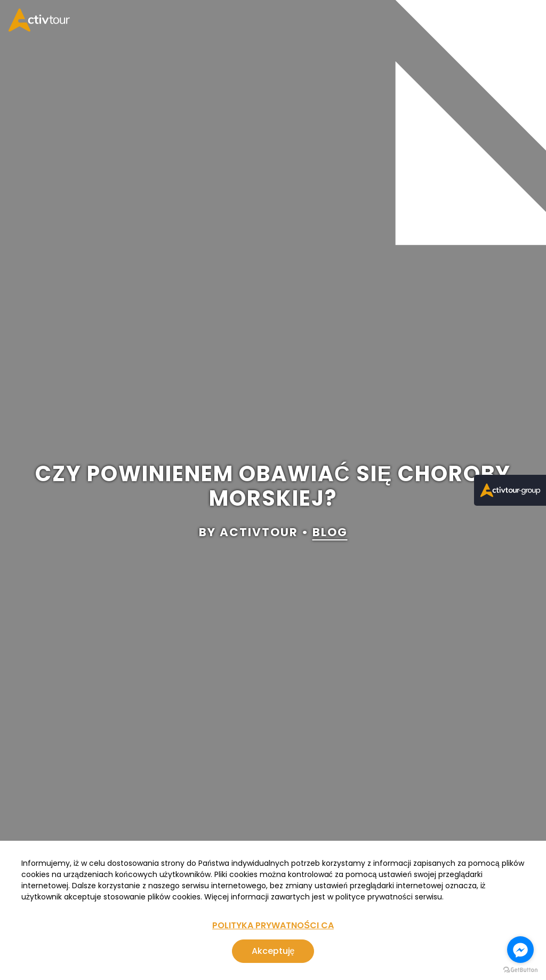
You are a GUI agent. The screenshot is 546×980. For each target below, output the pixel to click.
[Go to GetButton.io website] (520, 970)
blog (330, 533)
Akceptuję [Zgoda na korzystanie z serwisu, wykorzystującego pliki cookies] (273, 951)
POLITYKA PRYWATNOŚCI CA (273, 925)
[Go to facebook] (520, 950)
